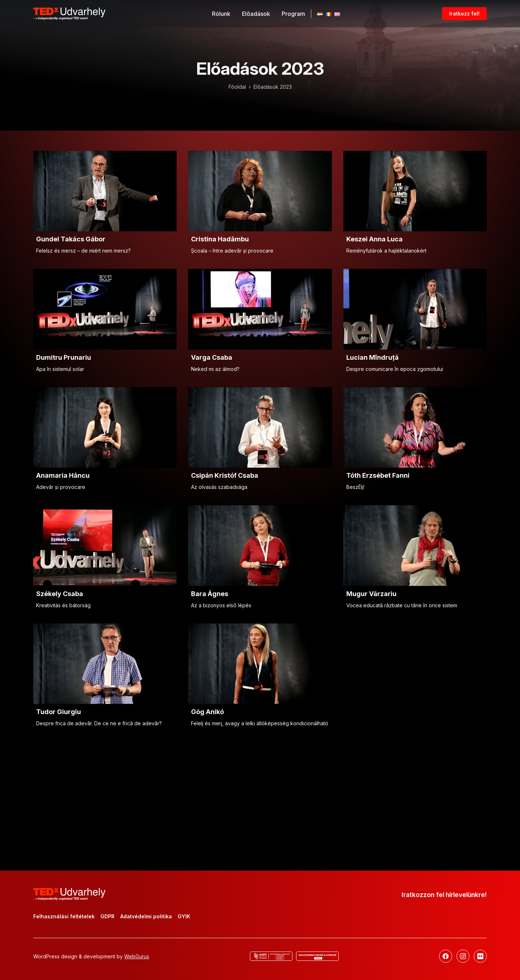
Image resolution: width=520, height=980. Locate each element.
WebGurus (137, 956)
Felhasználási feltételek (64, 916)
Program (293, 14)
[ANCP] (271, 956)
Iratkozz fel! (464, 14)
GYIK (184, 916)
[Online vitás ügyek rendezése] (317, 956)
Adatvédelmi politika (146, 916)
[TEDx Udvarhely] (69, 13)
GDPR (107, 916)
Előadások (256, 14)
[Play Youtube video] (105, 191)
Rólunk (221, 14)
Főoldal (237, 87)
